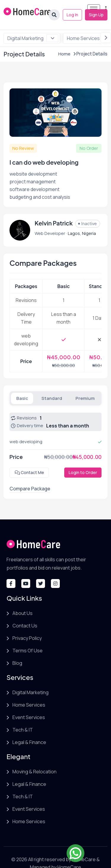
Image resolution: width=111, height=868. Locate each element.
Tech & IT (23, 718)
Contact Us (25, 614)
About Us (22, 601)
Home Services (29, 693)
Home (65, 42)
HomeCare (84, 848)
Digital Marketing (33, 26)
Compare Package (30, 477)
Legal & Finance (29, 730)
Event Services (29, 705)
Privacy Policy (27, 626)
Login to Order (83, 461)
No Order (89, 136)
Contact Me (29, 461)
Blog (17, 651)
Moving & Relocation (34, 760)
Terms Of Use (28, 639)
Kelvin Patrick (54, 211)
